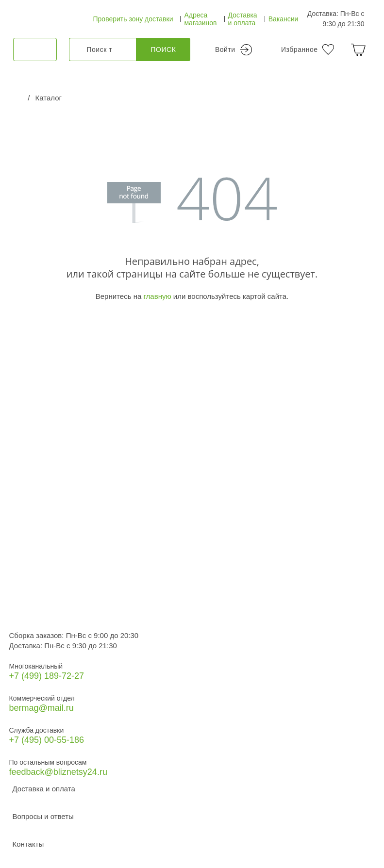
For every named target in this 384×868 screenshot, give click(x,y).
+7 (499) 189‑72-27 (47, 676)
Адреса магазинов (200, 19)
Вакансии (284, 19)
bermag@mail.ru (42, 708)
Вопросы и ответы (43, 816)
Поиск (164, 49)
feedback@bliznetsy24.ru (58, 772)
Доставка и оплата (243, 19)
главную (157, 296)
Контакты (28, 844)
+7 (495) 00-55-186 (47, 740)
